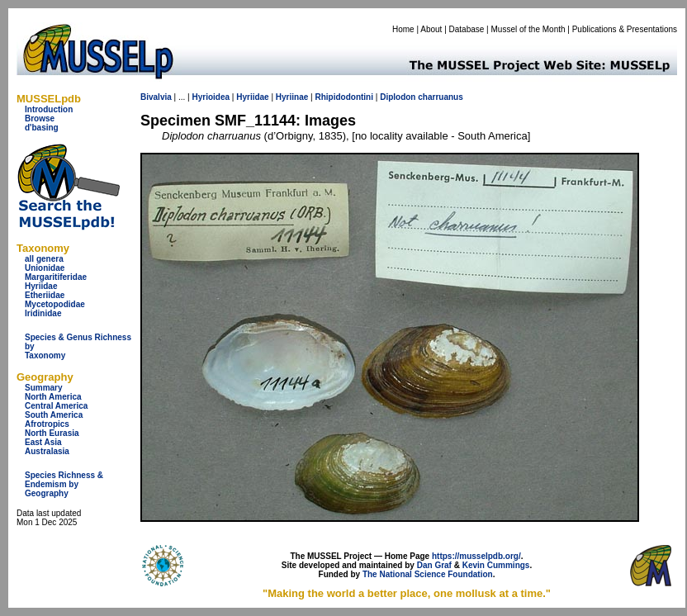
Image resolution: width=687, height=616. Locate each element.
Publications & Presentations (625, 29)
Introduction (49, 109)
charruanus (440, 97)
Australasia (47, 451)
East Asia (43, 442)
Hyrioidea (211, 97)
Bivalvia (156, 97)
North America (53, 397)
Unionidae (45, 268)
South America (54, 415)
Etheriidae (45, 295)
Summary (44, 388)
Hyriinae (292, 97)
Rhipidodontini (344, 97)
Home (403, 29)
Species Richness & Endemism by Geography (64, 484)
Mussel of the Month (528, 29)
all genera (44, 259)
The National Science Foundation (428, 574)
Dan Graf (434, 565)
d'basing (42, 128)
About (431, 29)
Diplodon (398, 97)
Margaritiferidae (56, 277)
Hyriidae (41, 286)
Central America (56, 406)
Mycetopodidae (55, 304)
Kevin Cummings (496, 565)
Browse (40, 118)
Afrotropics (47, 424)
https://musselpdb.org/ (476, 556)
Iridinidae (43, 313)
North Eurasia (52, 433)
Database (467, 29)
